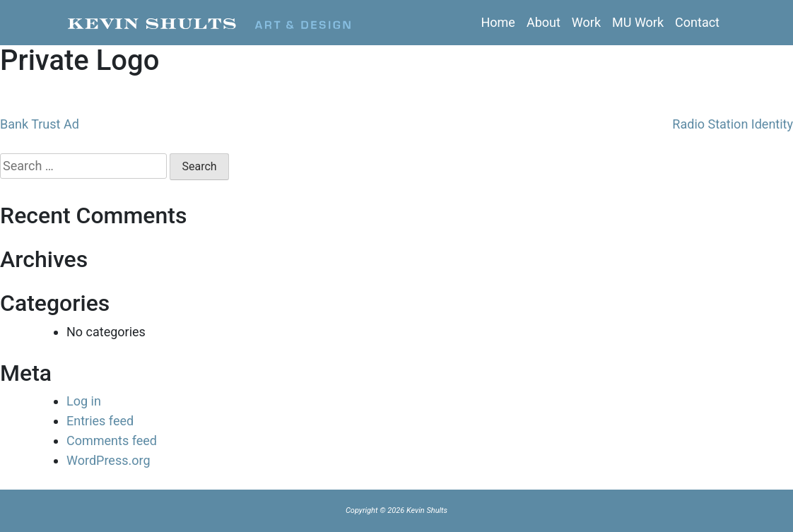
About (544, 22)
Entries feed (100, 421)
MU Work (638, 22)
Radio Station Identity (733, 124)
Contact (697, 22)
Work (586, 22)
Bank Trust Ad (40, 124)
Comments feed (112, 441)
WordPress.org (108, 460)
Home (498, 22)
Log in (84, 401)
